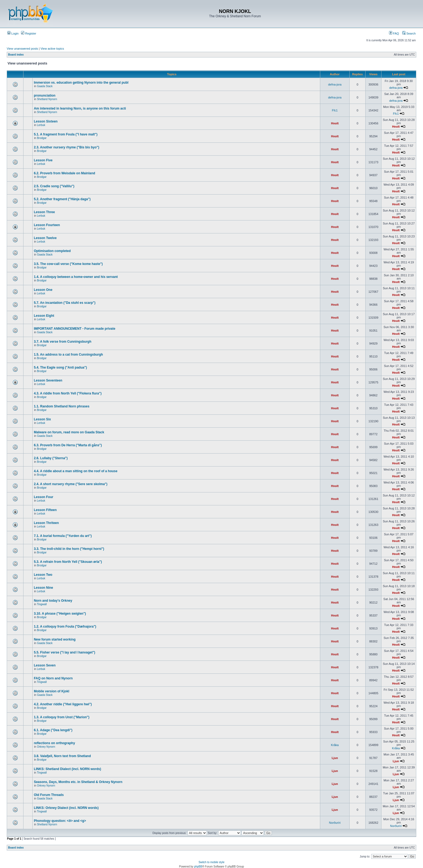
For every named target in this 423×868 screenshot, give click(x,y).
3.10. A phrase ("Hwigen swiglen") (60, 614)
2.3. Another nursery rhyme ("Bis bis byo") (66, 147)
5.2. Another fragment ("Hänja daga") (62, 199)
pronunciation (45, 96)
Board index (16, 55)
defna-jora (335, 84)
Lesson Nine (43, 588)
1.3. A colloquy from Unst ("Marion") (62, 717)
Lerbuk (41, 125)
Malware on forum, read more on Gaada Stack (69, 432)
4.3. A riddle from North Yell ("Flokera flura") (68, 393)
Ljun (335, 758)
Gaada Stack (45, 86)
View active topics (52, 49)
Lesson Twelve (45, 238)
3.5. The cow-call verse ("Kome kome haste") (68, 264)
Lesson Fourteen (47, 225)
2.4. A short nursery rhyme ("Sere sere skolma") (71, 484)
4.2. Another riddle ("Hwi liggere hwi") (63, 704)
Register (29, 33)
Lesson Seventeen (48, 380)
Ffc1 (335, 110)
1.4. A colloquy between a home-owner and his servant (76, 277)
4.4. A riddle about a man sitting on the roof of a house (76, 471)
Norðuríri (335, 823)
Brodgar (42, 138)
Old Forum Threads (49, 795)
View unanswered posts (22, 49)
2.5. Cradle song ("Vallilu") (54, 186)
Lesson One (43, 290)
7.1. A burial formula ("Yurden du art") (63, 536)
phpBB (198, 867)
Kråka (335, 745)
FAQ (394, 33)
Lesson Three (44, 212)
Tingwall (42, 604)
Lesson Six (42, 419)
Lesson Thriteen (46, 523)
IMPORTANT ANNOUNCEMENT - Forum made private (74, 329)
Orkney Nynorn (46, 747)
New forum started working (55, 639)
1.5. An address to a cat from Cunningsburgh (68, 355)
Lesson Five (43, 160)
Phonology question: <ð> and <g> (60, 821)
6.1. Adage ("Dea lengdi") (53, 730)
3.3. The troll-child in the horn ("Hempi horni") (69, 549)
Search (409, 33)
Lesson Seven (45, 665)
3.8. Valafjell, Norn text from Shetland (62, 756)
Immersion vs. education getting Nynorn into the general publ (81, 83)
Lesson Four (43, 497)
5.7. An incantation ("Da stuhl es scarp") (64, 303)
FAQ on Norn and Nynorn (53, 678)
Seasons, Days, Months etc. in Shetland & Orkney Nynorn (78, 782)
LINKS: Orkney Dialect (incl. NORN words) (66, 808)
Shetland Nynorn (47, 99)
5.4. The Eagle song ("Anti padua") (60, 367)
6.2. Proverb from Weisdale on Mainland (64, 173)
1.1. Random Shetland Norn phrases (62, 406)
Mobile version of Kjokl (51, 691)
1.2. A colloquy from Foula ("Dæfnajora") (65, 627)
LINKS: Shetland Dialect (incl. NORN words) (67, 769)
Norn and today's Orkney (53, 601)
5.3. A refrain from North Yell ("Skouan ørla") (68, 562)
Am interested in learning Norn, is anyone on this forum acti (80, 108)
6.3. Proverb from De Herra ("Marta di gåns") (68, 445)
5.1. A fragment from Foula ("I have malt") (66, 134)
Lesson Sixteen (46, 121)
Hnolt (335, 123)
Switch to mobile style (211, 862)
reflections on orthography (54, 743)
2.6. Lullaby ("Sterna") (51, 458)
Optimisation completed (52, 251)
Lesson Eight (44, 316)
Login (13, 33)
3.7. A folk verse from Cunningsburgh (62, 342)
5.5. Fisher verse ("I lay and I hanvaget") (64, 652)
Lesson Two (43, 575)
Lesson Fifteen (45, 510)
